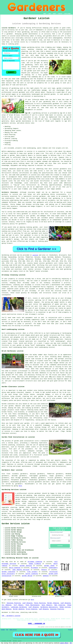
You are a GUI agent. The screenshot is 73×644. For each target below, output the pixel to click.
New (7, 630)
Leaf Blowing (27, 603)
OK (71, 643)
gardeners (63, 169)
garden (56, 28)
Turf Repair (18, 605)
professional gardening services (58, 497)
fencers (44, 570)
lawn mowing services (21, 570)
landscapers (53, 568)
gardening (31, 47)
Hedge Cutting (65, 607)
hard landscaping (19, 513)
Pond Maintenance (33, 605)
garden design (27, 576)
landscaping (25, 79)
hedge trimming (35, 564)
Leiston (35, 255)
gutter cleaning (32, 574)
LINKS (49, 14)
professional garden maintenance (43, 499)
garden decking (26, 566)
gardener (50, 42)
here (20, 486)
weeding (46, 576)
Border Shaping (53, 603)
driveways (34, 568)
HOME (45, 14)
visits (23, 42)
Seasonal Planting (14, 603)
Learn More (64, 643)
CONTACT (60, 14)
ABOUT (55, 14)
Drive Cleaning (32, 609)
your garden (28, 153)
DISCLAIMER (67, 14)
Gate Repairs (47, 605)
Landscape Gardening (19, 607)
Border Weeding (19, 609)
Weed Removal (7, 609)
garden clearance (8, 572)
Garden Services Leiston (16, 524)
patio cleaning (15, 568)
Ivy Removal (7, 605)
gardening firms (34, 179)
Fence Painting (40, 603)
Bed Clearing (60, 605)
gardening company (39, 220)
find (8, 474)
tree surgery (32, 572)
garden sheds (49, 566)
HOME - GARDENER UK (36, 624)
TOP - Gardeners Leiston (11, 616)
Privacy (70, 630)
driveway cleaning (35, 562)
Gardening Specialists (49, 607)
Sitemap (3, 630)
